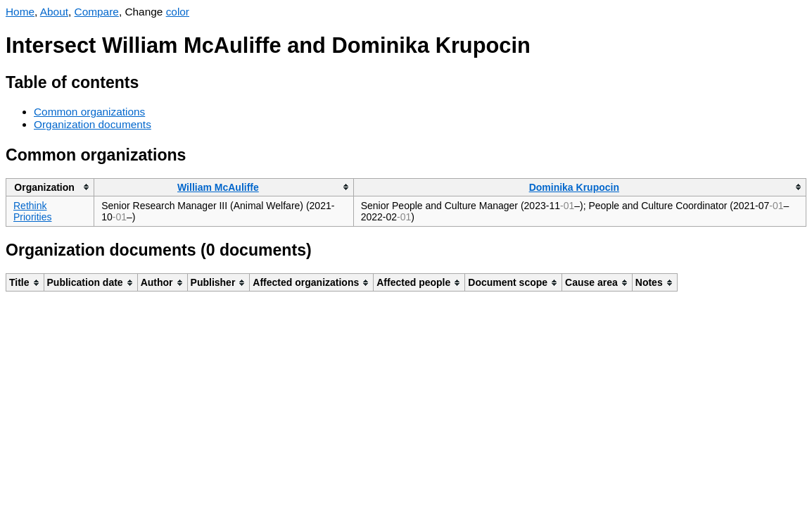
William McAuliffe (218, 187)
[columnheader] (50, 187)
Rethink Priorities (32, 211)
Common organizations (89, 112)
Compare (97, 12)
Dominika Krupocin (574, 187)
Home (20, 12)
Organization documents (93, 124)
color (178, 12)
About (54, 12)
